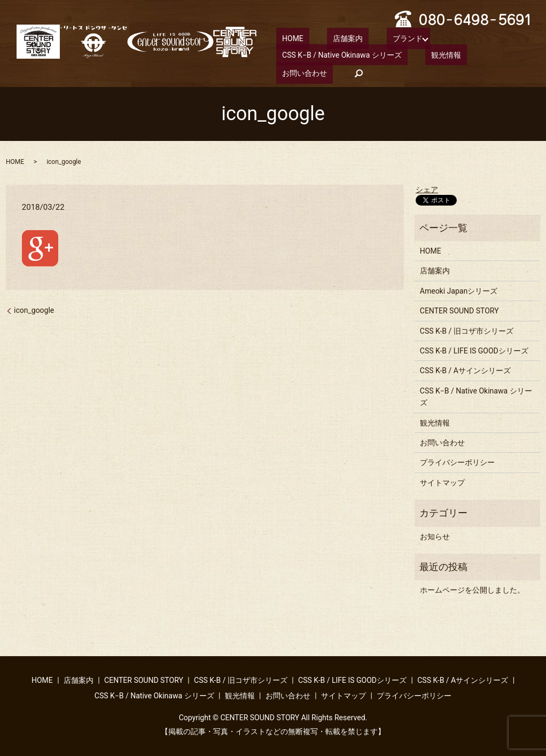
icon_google (34, 309)
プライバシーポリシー (457, 461)
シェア (427, 188)
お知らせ (435, 535)
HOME (287, 38)
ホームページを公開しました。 (472, 589)
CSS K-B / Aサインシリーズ (465, 369)
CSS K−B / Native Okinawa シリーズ (336, 54)
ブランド (378, 38)
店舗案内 (331, 38)
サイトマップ (442, 482)
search (284, 72)
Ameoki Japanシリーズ (459, 290)
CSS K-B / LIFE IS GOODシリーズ (474, 350)
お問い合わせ (484, 54)
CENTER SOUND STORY (459, 310)
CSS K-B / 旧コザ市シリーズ (467, 330)
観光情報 (428, 54)
